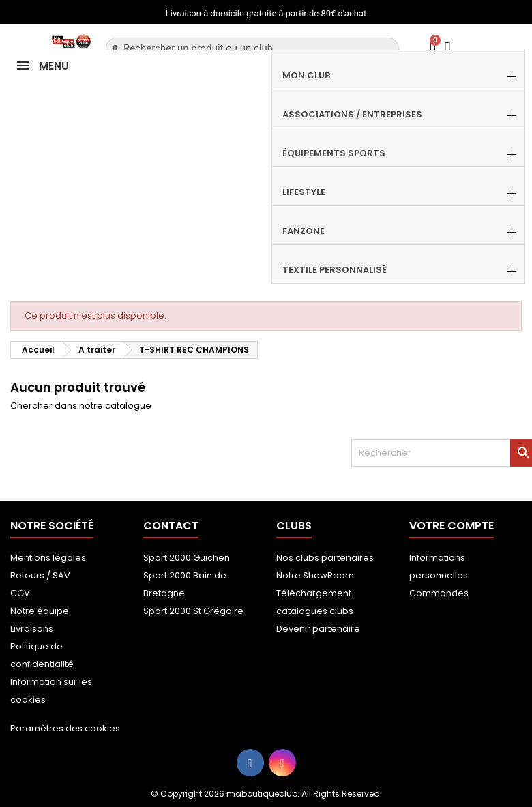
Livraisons (32, 629)
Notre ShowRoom (315, 575)
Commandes (439, 593)
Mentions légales (48, 558)
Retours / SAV (40, 575)
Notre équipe (40, 611)
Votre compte (452, 526)
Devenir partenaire (318, 629)
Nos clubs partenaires (325, 558)
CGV (20, 593)
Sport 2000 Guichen (187, 558)
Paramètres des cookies (65, 728)
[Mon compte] (448, 48)
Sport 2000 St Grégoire (193, 611)
